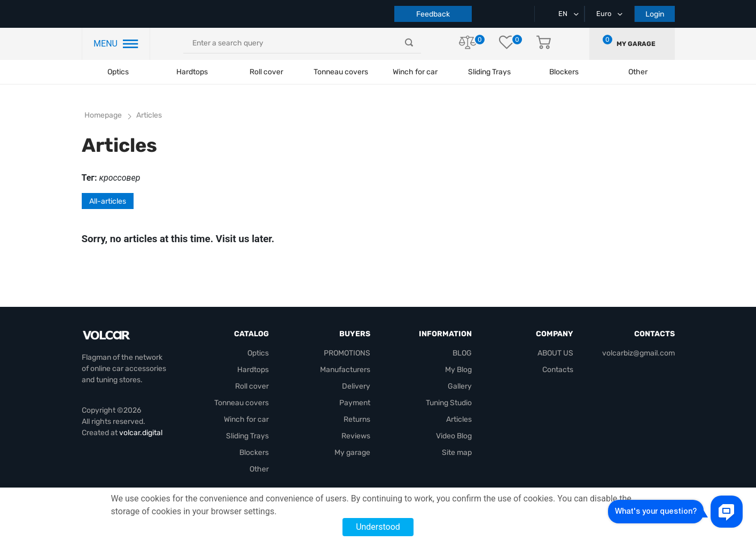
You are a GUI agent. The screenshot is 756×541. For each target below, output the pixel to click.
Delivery (356, 386)
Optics (118, 72)
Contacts (558, 370)
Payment (355, 403)
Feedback (433, 14)
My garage (636, 44)
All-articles (108, 201)
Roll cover (266, 72)
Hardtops (192, 72)
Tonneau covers (341, 72)
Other (259, 469)
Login (655, 14)
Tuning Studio (449, 403)
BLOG (462, 353)
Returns (357, 419)
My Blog (458, 370)
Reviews (356, 436)
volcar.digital (141, 433)
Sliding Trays (489, 72)
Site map (457, 453)
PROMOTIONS (347, 353)
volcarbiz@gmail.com (638, 353)
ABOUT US (555, 353)
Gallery (460, 386)
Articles (459, 419)
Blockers (254, 453)
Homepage (103, 115)
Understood (378, 527)
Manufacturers (345, 370)
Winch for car (415, 72)
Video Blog (454, 436)
